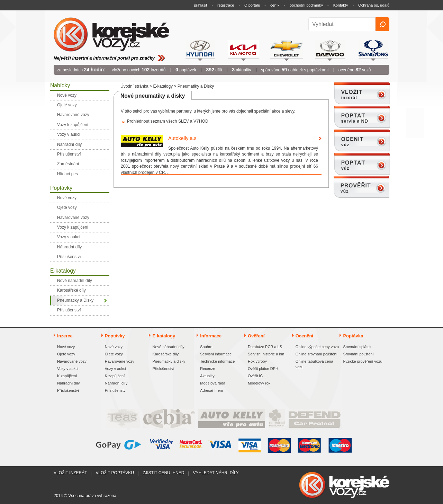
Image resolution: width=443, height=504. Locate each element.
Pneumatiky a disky (169, 361)
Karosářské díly (165, 354)
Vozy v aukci (68, 369)
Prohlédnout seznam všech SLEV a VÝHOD (168, 121)
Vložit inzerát (70, 473)
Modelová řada (213, 383)
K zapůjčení (67, 376)
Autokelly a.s (182, 138)
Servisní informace (216, 354)
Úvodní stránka (134, 86)
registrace (226, 5)
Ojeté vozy (66, 354)
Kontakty (341, 5)
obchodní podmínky (306, 5)
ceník (275, 5)
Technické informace (217, 361)
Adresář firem (211, 390)
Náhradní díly (68, 383)
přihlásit (201, 5)
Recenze (207, 369)
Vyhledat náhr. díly (216, 473)
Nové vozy (66, 347)
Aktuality (207, 376)
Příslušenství (68, 390)
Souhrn (206, 347)
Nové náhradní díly (168, 347)
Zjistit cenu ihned (163, 473)
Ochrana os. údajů (374, 5)
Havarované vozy (72, 361)
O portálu (252, 5)
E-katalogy (163, 86)
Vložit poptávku (115, 473)
